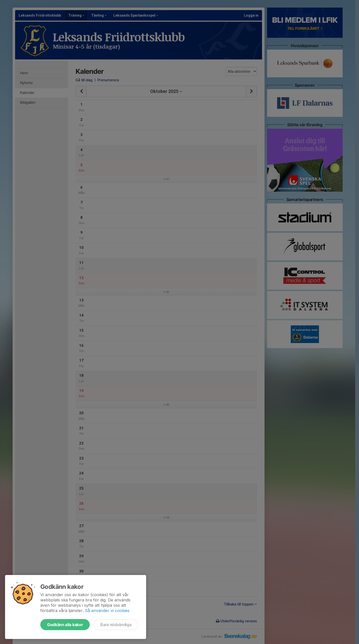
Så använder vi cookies (107, 611)
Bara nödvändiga (116, 625)
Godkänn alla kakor (65, 625)
